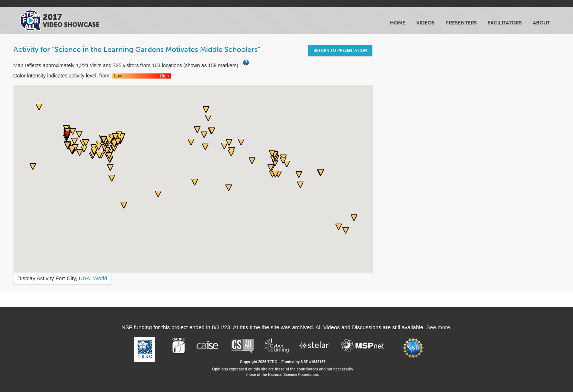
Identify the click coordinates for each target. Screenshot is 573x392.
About (541, 23)
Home (398, 23)
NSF (304, 362)
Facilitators (505, 23)
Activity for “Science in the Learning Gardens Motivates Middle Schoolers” (137, 49)
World (100, 278)
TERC (272, 362)
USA (85, 278)
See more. (439, 327)
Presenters (461, 23)
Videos (425, 23)
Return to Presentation (340, 51)
